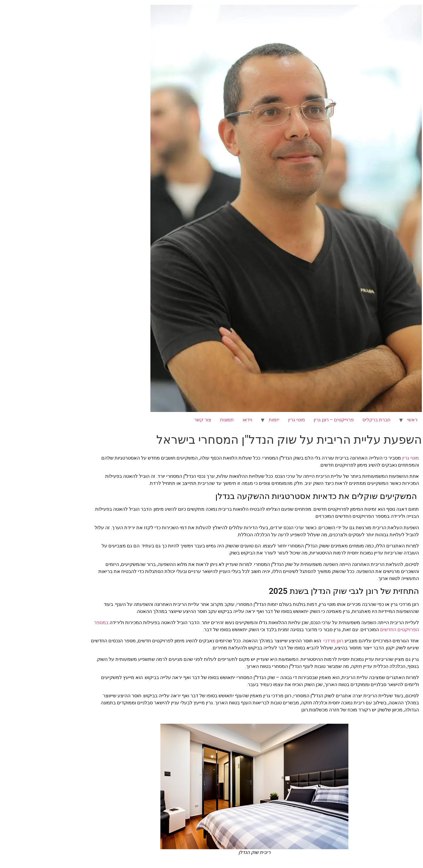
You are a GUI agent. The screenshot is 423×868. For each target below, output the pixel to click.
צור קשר (160, 420)
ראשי (369, 420)
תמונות (184, 420)
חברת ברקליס (334, 420)
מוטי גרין (254, 420)
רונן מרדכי (291, 641)
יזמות (231, 420)
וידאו (204, 420)
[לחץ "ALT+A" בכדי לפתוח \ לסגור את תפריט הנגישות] (415, 8)
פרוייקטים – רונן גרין (291, 420)
